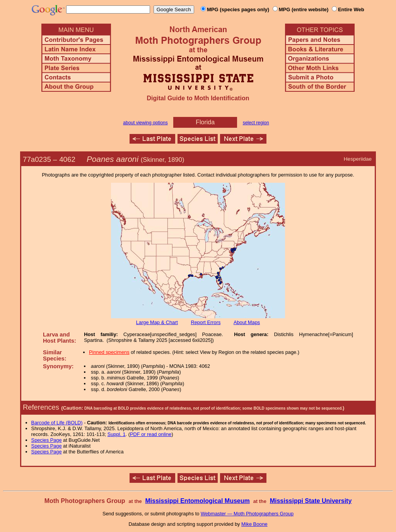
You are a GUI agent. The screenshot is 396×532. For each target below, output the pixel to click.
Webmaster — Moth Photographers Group (247, 514)
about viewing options (145, 123)
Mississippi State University (311, 501)
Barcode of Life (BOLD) (57, 423)
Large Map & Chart (157, 322)
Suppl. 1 (117, 434)
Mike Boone (254, 524)
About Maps (247, 322)
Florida (205, 122)
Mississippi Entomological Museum (197, 501)
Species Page (47, 440)
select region (256, 123)
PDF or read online (151, 434)
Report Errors (206, 322)
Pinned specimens (109, 352)
